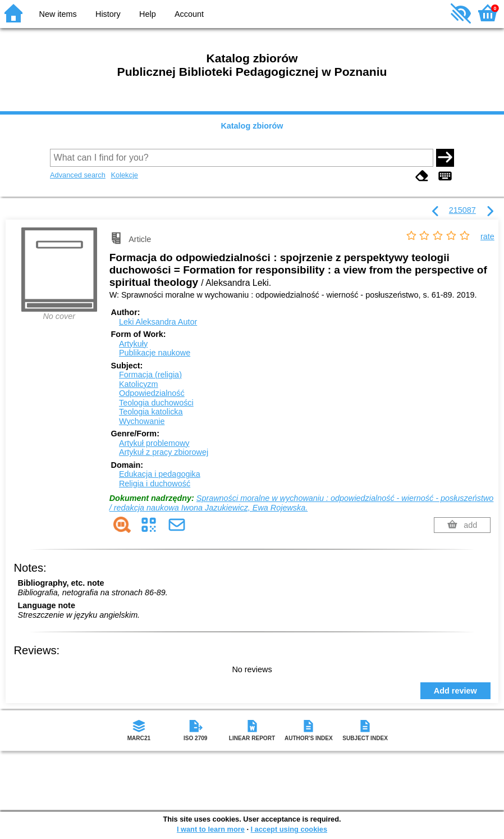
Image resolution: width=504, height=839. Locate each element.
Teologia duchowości (156, 403)
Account (189, 14)
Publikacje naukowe (155, 353)
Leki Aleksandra (158, 322)
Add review (455, 691)
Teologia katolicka (151, 412)
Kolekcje (124, 175)
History (108, 14)
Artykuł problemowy (154, 443)
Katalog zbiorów (252, 126)
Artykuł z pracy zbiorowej (164, 452)
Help (148, 14)
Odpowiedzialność (152, 393)
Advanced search (78, 175)
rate (487, 236)
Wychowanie (142, 421)
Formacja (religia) (150, 375)
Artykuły (133, 344)
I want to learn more (211, 829)
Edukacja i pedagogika (160, 474)
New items (58, 14)
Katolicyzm (139, 384)
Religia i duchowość (155, 484)
